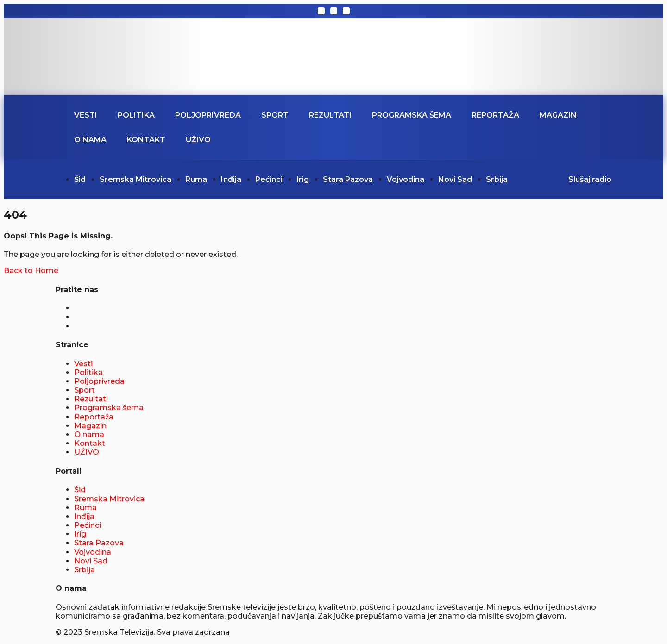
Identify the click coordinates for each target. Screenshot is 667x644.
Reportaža (495, 115)
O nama (90, 140)
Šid (80, 179)
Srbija (497, 179)
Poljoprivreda (208, 115)
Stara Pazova (348, 179)
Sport (275, 115)
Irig (303, 179)
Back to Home (31, 271)
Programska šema (412, 115)
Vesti (86, 115)
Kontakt (146, 140)
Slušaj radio (590, 179)
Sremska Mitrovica (135, 179)
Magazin (558, 115)
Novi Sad (455, 179)
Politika (136, 115)
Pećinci (269, 179)
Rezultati (330, 115)
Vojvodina (406, 179)
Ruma (196, 179)
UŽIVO (198, 140)
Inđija (231, 179)
